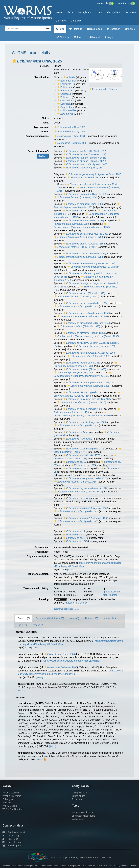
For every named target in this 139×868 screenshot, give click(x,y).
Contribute (76, 21)
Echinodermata (66, 81)
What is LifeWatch (12, 796)
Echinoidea (64, 87)
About (70, 12)
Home (59, 12)
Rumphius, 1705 (83, 449)
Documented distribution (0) (50, 618)
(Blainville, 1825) (84, 158)
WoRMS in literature (13, 809)
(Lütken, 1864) (85, 303)
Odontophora (65, 107)
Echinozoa (64, 84)
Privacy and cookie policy (125, 866)
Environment (42, 547)
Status (45, 118)
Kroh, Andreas (110, 595)
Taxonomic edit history (36, 588)
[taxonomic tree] (61, 609)
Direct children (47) (38, 151)
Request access (80, 799)
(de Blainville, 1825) (85, 194)
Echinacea (64, 97)
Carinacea (64, 94)
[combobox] (25, 29)
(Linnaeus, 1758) (84, 154)
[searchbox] (24, 29)
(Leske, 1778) (85, 478)
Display (43, 156)
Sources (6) (24, 618)
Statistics (63, 37)
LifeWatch (61, 21)
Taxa (60, 29)
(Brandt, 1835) (84, 333)
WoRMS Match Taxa (82, 812)
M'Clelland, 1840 (86, 323)
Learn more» (106, 858)
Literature (76, 29)
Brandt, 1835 (84, 178)
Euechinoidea (66, 91)
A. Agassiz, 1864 (84, 244)
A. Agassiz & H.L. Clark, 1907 (89, 383)
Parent (45, 132)
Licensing (43, 599)
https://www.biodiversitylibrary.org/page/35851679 (68, 661)
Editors (130, 29)
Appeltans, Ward (111, 592)
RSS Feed (10, 839)
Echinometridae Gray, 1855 (69, 127)
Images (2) (38, 625)
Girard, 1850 (81, 363)
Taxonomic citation (38, 574)
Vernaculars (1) (111, 618)
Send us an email (14, 832)
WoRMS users (10, 806)
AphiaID (44, 66)
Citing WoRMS (80, 793)
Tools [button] (79, 37)
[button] (14, 61)
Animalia (69, 77)
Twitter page (11, 836)
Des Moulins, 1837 (85, 234)
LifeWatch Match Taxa (83, 816)
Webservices (79, 819)
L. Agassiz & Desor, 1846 (93, 174)
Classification (41, 77)
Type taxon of (41, 127)
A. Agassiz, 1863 (85, 164)
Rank (46, 123)
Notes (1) (74, 618)
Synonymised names (37, 136)
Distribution (94, 29)
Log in (109, 37)
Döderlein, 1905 (70, 143)
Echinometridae (67, 110)
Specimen (113, 29)
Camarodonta (66, 101)
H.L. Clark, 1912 (84, 151)
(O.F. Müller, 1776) (89, 263)
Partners (7, 803)
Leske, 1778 (81, 455)
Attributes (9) (91, 618)
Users (99, 12)
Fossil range (42, 552)
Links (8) (22, 625)
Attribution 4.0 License (76, 603)
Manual (95, 37)
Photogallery (113, 12)
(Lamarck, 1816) (81, 402)
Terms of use (79, 796)
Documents (130, 12)
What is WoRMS (11, 793)
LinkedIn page (12, 842)
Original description (38, 556)
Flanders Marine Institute (58, 866)
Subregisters (84, 12)
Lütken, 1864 (69, 136)
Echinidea (64, 104)
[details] (71, 570)
